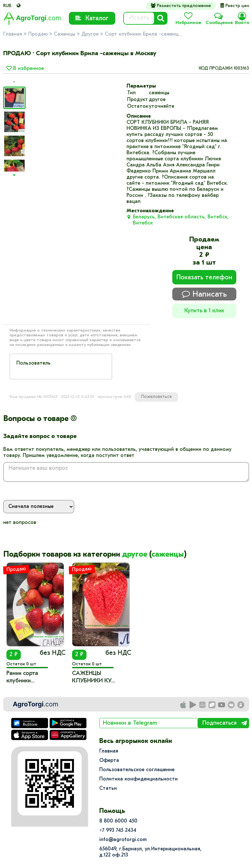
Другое (90, 34)
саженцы (168, 555)
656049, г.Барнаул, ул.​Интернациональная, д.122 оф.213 (150, 852)
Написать (204, 294)
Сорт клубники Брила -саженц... (143, 34)
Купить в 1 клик (204, 311)
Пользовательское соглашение (137, 770)
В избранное (25, 69)
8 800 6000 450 (118, 821)
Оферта (109, 761)
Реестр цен (235, 6)
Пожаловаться (156, 397)
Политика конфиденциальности (138, 779)
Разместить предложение (181, 6)
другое (135, 555)
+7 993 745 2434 (118, 830)
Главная (13, 34)
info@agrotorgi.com (123, 840)
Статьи (108, 788)
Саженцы (65, 34)
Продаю (38, 34)
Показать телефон (204, 278)
